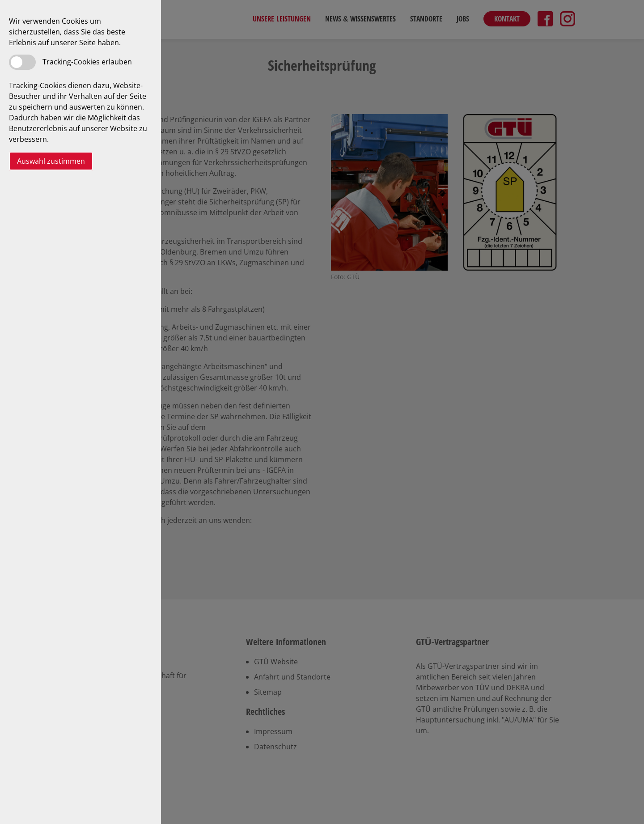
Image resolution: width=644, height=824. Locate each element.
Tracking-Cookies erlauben (87, 62)
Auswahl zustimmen (51, 161)
